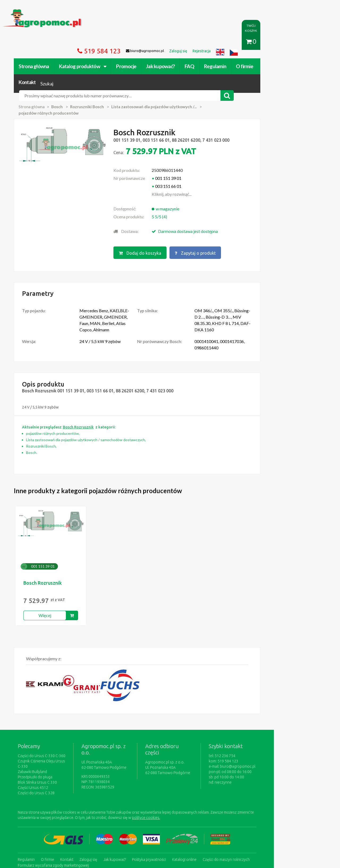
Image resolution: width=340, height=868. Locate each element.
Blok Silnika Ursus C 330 (46, 731)
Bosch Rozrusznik (51, 537)
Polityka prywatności (158, 808)
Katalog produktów (92, 42)
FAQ (198, 42)
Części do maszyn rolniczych (235, 808)
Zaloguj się (97, 808)
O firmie (253, 42)
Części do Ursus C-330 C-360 (50, 710)
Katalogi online (193, 808)
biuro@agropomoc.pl (283, 720)
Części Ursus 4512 (42, 736)
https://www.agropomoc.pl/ (37, 12)
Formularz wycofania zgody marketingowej (62, 813)
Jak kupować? (169, 42)
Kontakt (280, 42)
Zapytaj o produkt (224, 214)
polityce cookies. (121, 766)
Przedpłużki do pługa (44, 726)
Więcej (54, 569)
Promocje (135, 42)
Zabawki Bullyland (41, 720)
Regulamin (224, 42)
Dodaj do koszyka (168, 214)
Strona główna (43, 42)
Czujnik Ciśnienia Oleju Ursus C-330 (56, 715)
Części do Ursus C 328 (45, 741)
